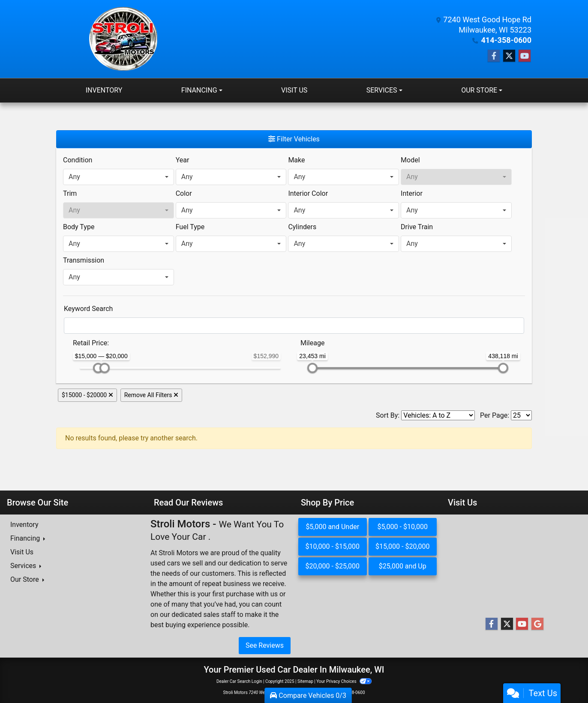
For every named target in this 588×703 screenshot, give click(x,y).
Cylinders (302, 227)
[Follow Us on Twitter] (509, 56)
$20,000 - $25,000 (332, 566)
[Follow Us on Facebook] (494, 56)
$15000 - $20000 (87, 395)
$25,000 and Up (403, 566)
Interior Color (308, 193)
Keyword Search (88, 309)
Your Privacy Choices (344, 681)
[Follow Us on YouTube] (525, 56)
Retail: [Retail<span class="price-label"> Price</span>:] (91, 343)
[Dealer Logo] (124, 39)
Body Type (79, 227)
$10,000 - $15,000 (332, 546)
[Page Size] (521, 415)
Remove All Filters (151, 395)
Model (410, 160)
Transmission (84, 260)
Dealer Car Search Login (239, 681)
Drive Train (417, 227)
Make (296, 160)
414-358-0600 (506, 40)
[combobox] (118, 177)
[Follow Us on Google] (537, 624)
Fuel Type (190, 227)
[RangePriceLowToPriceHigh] (67, 339)
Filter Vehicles (294, 139)
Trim (70, 193)
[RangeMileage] (295, 339)
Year (183, 160)
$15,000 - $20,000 (403, 546)
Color (184, 193)
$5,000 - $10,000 (402, 527)
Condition (78, 160)
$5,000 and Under (332, 527)
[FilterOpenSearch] (294, 326)
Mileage (312, 343)
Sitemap (305, 681)
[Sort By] (438, 415)
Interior (412, 193)
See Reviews (265, 645)
